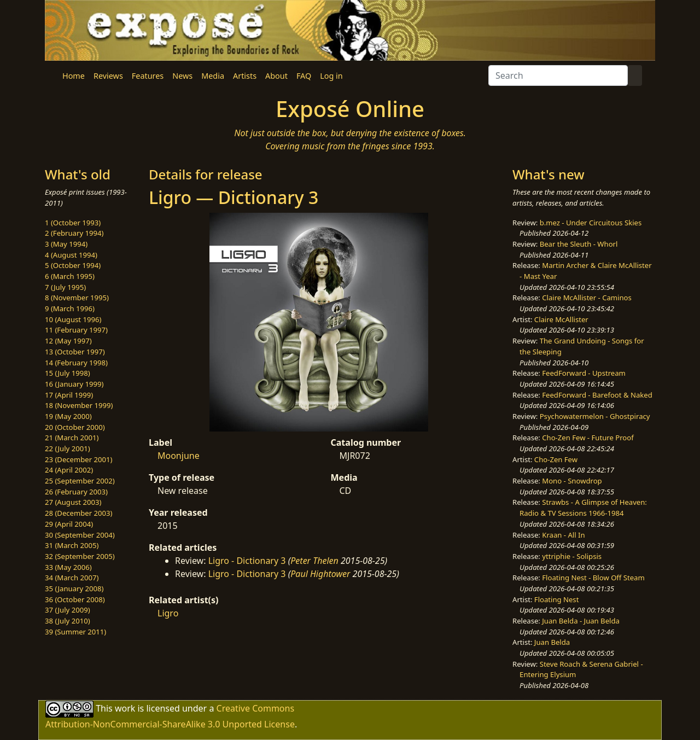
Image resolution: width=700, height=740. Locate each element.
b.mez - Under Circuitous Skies (591, 223)
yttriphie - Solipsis (572, 556)
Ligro (168, 613)
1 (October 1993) (73, 223)
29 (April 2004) (69, 524)
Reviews (108, 76)
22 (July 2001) (68, 448)
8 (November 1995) (77, 298)
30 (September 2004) (80, 535)
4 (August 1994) (71, 255)
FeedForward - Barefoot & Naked (597, 395)
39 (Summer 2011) (75, 632)
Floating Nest (557, 599)
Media (213, 76)
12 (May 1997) (68, 341)
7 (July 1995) (65, 287)
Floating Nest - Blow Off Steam (593, 578)
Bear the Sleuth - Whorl (579, 244)
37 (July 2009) (68, 610)
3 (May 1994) (66, 244)
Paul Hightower (320, 574)
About (276, 76)
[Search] (558, 75)
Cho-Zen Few (556, 459)
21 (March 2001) (72, 438)
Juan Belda (552, 642)
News (182, 76)
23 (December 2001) (78, 459)
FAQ (304, 76)
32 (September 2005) (80, 556)
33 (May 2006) (68, 567)
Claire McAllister (561, 319)
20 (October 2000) (75, 427)
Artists (245, 76)
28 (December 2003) (78, 513)
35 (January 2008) (74, 588)
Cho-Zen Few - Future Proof (588, 438)
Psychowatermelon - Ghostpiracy (595, 416)
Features (148, 76)
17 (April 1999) (69, 395)
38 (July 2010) (68, 621)
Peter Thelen (314, 561)
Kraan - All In (563, 535)
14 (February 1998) (76, 363)
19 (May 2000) (68, 416)
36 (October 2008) (75, 599)
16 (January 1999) (74, 384)
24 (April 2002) (69, 470)
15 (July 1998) (68, 373)
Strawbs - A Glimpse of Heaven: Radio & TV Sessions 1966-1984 (583, 508)
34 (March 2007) (72, 578)
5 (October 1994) (73, 265)
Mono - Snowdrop (572, 481)
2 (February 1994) (74, 233)
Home (74, 76)
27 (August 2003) (73, 502)
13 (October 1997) (75, 352)
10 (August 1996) (73, 319)
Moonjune (179, 456)
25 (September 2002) (80, 481)
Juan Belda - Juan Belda (581, 621)
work (125, 708)
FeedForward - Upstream (584, 373)
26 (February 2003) (76, 492)
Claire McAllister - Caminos (587, 298)
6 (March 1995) (70, 276)
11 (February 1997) (76, 330)
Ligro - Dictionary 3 (247, 561)
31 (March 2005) (72, 545)
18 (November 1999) (79, 405)
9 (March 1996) (70, 308)
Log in (331, 76)
